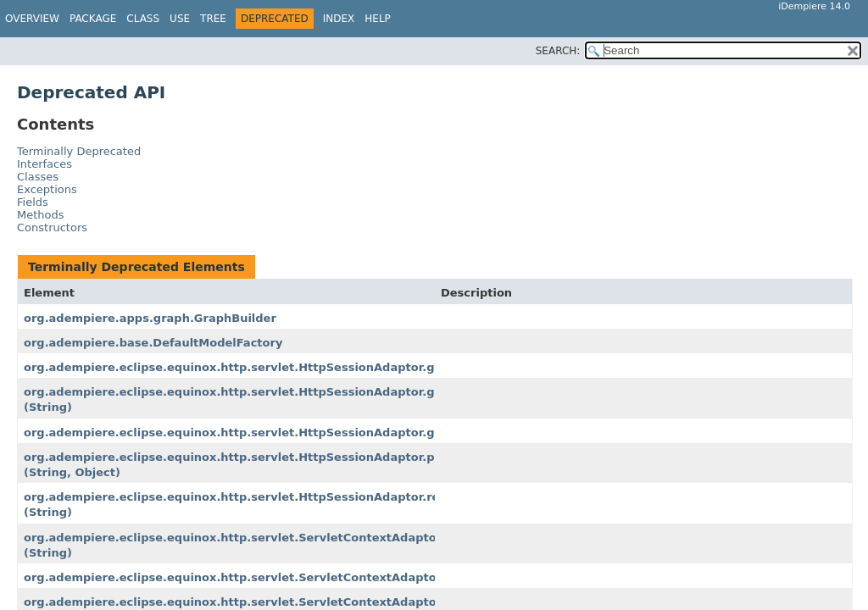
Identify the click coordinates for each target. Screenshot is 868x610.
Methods (41, 215)
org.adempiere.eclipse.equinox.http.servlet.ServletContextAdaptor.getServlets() (275, 602)
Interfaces (45, 164)
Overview (32, 19)
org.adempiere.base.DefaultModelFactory (153, 343)
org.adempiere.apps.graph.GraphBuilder (150, 318)
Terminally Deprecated (79, 151)
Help (378, 19)
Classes (38, 177)
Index (339, 19)
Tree (213, 19)
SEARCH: (558, 51)
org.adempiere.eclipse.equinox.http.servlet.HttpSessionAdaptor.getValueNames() (279, 433)
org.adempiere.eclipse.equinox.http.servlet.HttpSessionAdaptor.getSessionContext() (289, 367)
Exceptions (47, 189)
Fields (33, 202)
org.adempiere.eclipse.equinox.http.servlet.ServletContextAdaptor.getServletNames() (293, 577)
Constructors (52, 227)
